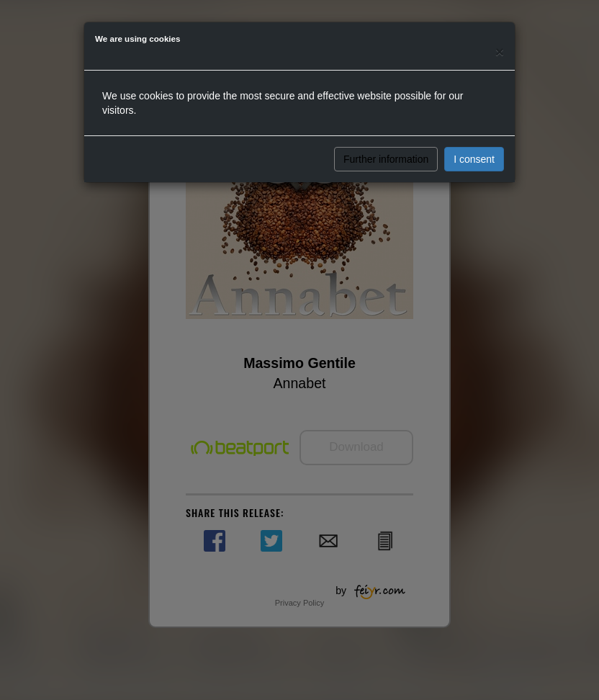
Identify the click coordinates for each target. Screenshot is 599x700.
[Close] (500, 51)
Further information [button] (386, 159)
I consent (474, 159)
